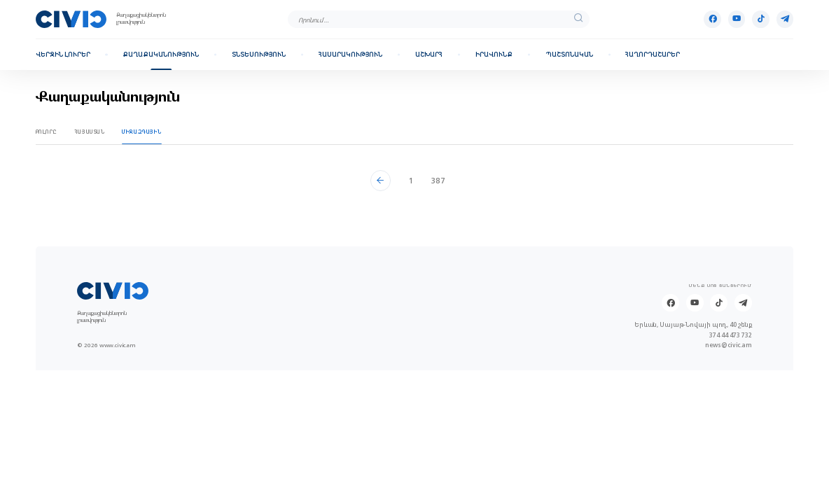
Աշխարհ (429, 55)
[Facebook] (712, 19)
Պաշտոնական (569, 55)
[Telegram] (785, 19)
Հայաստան (90, 132)
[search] (579, 19)
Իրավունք (494, 55)
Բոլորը (47, 132)
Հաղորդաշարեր (653, 55)
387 (438, 181)
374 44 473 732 (731, 335)
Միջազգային (141, 132)
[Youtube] (737, 19)
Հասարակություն (350, 55)
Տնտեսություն (259, 55)
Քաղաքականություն (161, 55)
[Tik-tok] (761, 19)
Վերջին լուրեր (63, 55)
